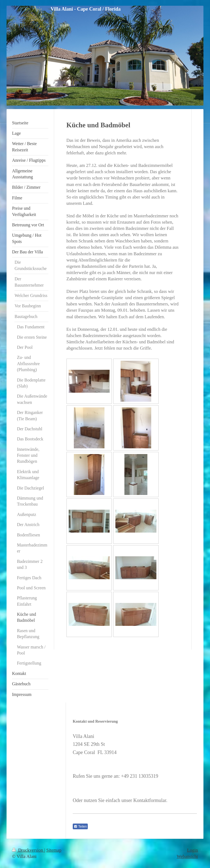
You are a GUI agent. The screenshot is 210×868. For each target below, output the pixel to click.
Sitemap (54, 850)
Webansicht (187, 856)
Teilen (80, 827)
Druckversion (28, 850)
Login (192, 850)
